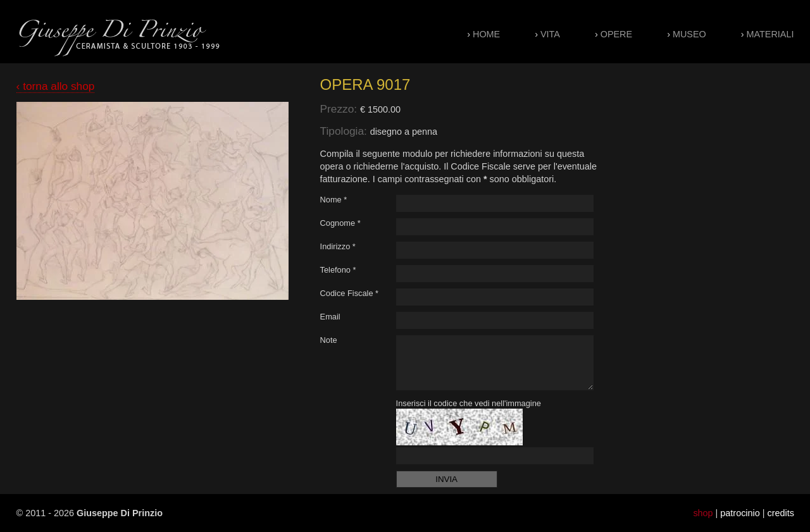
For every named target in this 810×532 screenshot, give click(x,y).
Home (486, 34)
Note (329, 340)
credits (781, 513)
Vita (550, 34)
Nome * (334, 200)
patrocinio (740, 513)
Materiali (770, 34)
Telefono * (338, 270)
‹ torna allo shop (56, 86)
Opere (616, 34)
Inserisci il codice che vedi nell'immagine (469, 403)
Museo (689, 34)
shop (703, 513)
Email (330, 317)
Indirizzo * (338, 246)
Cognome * (340, 223)
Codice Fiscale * (349, 293)
